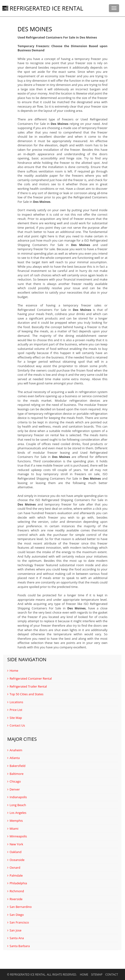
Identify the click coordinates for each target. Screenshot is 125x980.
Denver (14, 789)
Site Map (15, 718)
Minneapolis (17, 836)
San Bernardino (19, 907)
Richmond (16, 891)
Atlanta (13, 758)
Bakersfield (16, 766)
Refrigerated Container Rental (29, 678)
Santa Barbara (18, 946)
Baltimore (15, 774)
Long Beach (17, 805)
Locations (15, 702)
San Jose (14, 930)
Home (13, 671)
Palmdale (15, 875)
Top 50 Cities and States (25, 694)
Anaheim (15, 750)
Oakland (14, 852)
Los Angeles (17, 813)
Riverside (15, 899)
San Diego (16, 915)
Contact (112, 975)
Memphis (15, 821)
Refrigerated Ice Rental (43, 8)
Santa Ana (16, 938)
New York (15, 844)
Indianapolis (17, 797)
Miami (13, 829)
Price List (15, 710)
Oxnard (14, 868)
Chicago (14, 781)
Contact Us (16, 725)
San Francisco (18, 922)
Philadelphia (17, 883)
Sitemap (97, 975)
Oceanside (16, 860)
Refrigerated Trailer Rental (27, 686)
